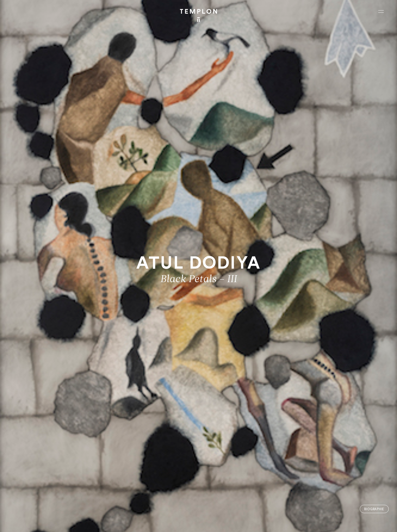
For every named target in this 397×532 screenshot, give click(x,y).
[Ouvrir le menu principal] (381, 11)
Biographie (374, 509)
